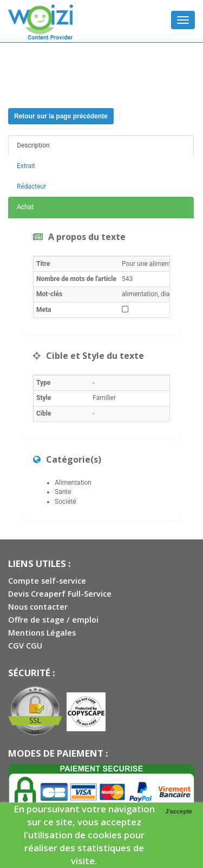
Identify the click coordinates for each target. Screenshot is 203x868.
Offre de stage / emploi (53, 620)
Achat (25, 207)
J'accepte (179, 811)
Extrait (26, 166)
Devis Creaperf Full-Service (60, 594)
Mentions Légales (42, 633)
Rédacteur (31, 186)
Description (33, 145)
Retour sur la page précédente (61, 116)
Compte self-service (47, 581)
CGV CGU (25, 646)
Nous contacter (38, 607)
